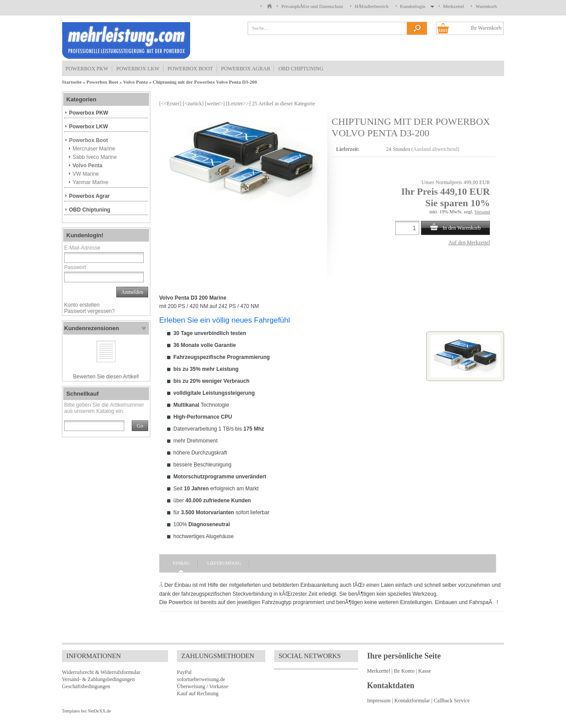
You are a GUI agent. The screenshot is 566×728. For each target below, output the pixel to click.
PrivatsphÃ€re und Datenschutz (312, 6)
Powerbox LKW (138, 69)
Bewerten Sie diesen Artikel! (106, 377)
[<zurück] (193, 104)
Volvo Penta (135, 82)
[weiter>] (215, 104)
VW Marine (86, 174)
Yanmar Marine (90, 182)
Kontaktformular (412, 701)
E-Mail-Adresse (82, 248)
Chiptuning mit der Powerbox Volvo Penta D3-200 (205, 82)
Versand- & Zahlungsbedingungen (98, 679)
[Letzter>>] (238, 104)
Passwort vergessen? (90, 311)
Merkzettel (454, 6)
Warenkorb (486, 6)
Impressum (379, 701)
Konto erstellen (82, 305)
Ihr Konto (404, 671)
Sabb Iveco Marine (95, 157)
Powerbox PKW (87, 69)
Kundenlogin (416, 6)
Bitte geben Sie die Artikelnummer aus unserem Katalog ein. (104, 408)
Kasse (425, 671)
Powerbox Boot (190, 69)
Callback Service (452, 701)
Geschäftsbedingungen (86, 686)
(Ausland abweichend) (435, 149)
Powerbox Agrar (246, 69)
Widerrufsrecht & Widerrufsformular (101, 672)
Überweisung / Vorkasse (203, 686)
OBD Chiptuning (301, 69)
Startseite (72, 82)
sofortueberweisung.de (201, 679)
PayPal (184, 672)
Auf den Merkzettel (469, 243)
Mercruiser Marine (94, 149)
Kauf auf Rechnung (198, 693)
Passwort (75, 267)
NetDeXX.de (99, 711)
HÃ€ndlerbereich (371, 6)
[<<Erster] (170, 104)
